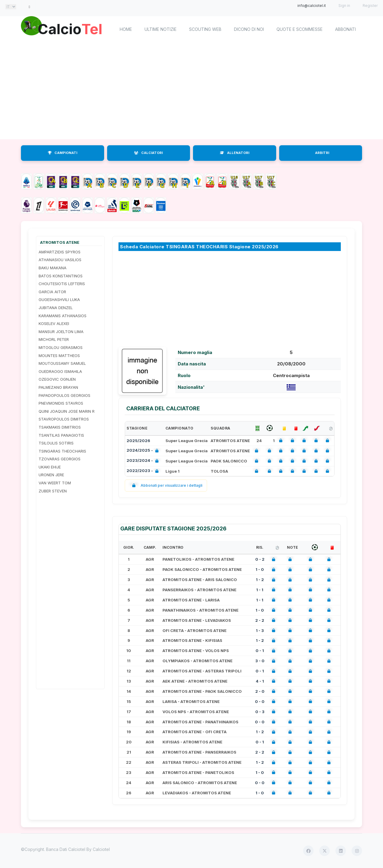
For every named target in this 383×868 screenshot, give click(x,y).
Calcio (72, 28)
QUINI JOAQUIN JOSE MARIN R (67, 411)
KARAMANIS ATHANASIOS (63, 316)
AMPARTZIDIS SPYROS (60, 252)
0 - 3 (260, 712)
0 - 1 (260, 651)
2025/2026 (138, 441)
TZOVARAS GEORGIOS (60, 459)
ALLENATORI (235, 153)
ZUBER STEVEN (53, 491)
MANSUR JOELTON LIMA (61, 332)
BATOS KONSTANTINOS (61, 276)
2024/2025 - (144, 451)
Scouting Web (205, 29)
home (126, 29)
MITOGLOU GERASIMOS (61, 347)
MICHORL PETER (54, 339)
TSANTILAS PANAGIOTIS (61, 435)
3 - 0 (260, 661)
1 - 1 (260, 590)
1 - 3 (260, 630)
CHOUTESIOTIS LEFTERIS (62, 284)
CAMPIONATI (63, 153)
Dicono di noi (249, 29)
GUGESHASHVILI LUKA (59, 300)
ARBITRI (322, 153)
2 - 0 (260, 691)
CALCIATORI (148, 153)
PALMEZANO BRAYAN (58, 387)
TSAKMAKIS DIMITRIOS (60, 427)
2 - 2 (260, 620)
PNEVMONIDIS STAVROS (61, 403)
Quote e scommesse (300, 29)
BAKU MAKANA (53, 268)
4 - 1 (260, 681)
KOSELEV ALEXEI (54, 323)
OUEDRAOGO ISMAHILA (60, 371)
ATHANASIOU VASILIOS (60, 260)
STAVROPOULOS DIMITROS (64, 419)
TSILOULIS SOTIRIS (56, 443)
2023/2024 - (144, 461)
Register (370, 6)
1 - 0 (260, 569)
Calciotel (101, 849)
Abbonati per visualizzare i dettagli (166, 485)
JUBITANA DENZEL (56, 308)
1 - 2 (260, 580)
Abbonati (345, 29)
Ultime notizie (161, 29)
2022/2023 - (144, 471)
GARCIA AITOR (52, 292)
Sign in (344, 6)
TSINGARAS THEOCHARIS (62, 451)
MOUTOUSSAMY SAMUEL (62, 363)
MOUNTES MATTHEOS (59, 356)
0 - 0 (260, 701)
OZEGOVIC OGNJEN (57, 379)
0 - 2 (260, 559)
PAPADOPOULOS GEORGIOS (64, 395)
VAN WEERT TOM (55, 483)
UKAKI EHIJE (50, 467)
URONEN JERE (51, 475)
